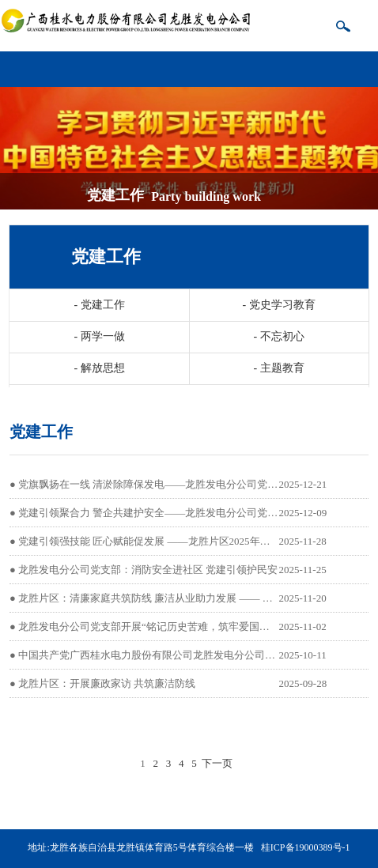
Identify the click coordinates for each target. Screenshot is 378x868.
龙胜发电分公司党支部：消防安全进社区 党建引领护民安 (148, 570)
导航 (363, 63)
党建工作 (99, 305)
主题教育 (278, 368)
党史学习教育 (278, 305)
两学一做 (99, 336)
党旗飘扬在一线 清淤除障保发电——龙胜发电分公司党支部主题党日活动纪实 (194, 484)
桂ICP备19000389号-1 (306, 847)
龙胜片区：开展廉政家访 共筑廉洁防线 (107, 683)
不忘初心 (278, 336)
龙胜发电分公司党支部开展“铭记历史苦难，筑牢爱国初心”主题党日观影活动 (193, 626)
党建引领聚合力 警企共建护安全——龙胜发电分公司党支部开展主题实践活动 (194, 513)
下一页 (217, 763)
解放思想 (99, 368)
